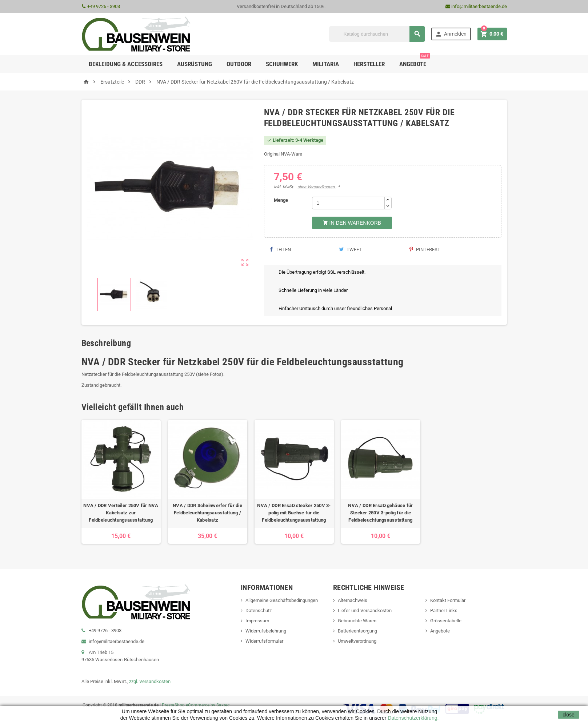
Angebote (415, 61)
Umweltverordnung (357, 641)
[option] (121, 482)
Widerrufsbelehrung (266, 631)
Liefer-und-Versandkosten (365, 610)
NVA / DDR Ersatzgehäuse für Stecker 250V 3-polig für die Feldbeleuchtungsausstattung (380, 513)
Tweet (350, 250)
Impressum (257, 621)
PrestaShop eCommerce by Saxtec (196, 705)
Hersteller (369, 64)
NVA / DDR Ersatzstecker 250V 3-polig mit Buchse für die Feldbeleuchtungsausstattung (294, 513)
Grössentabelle (446, 621)
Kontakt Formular (448, 600)
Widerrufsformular (264, 641)
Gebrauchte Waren (357, 621)
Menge (281, 200)
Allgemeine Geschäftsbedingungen (282, 600)
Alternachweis (353, 600)
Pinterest (425, 250)
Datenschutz (259, 610)
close (569, 715)
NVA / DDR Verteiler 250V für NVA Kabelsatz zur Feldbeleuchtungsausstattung (121, 513)
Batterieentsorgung (357, 631)
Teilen (280, 250)
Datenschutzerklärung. (412, 718)
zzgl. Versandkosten (150, 681)
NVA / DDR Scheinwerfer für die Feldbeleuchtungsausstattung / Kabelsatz (207, 513)
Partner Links (444, 610)
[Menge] (348, 203)
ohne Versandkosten (317, 187)
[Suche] (377, 34)
